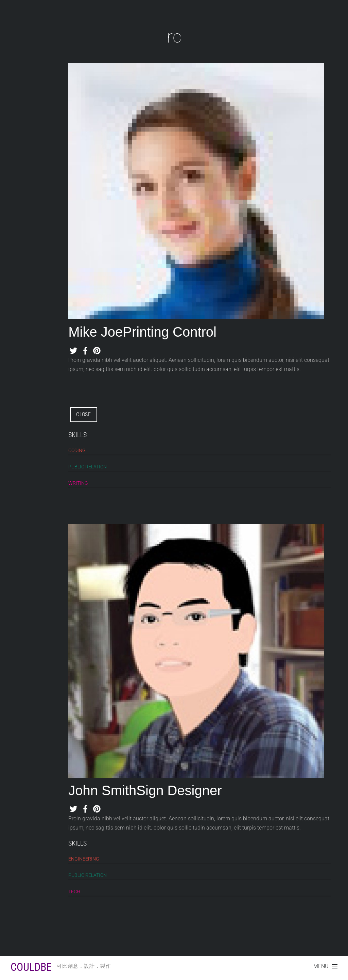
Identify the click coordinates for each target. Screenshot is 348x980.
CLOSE (84, 414)
